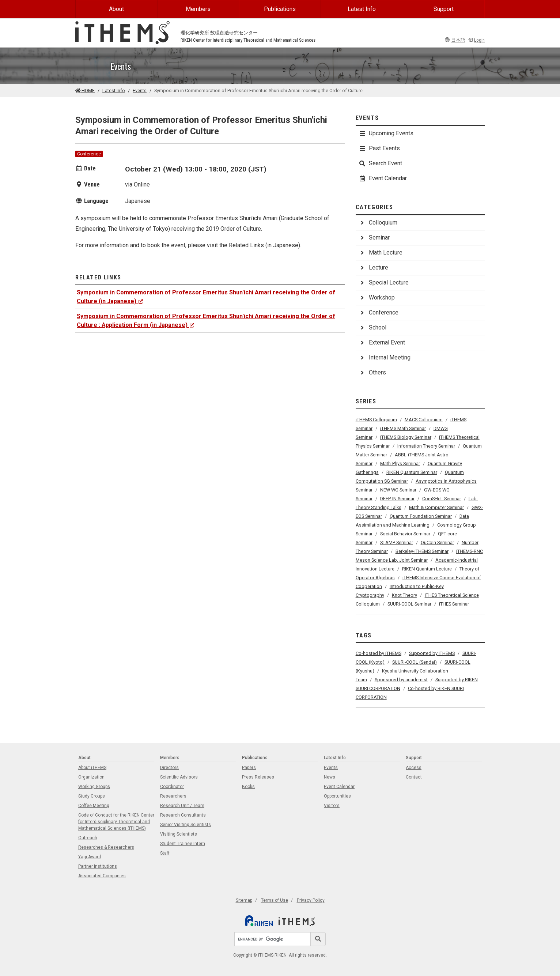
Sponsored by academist (401, 680)
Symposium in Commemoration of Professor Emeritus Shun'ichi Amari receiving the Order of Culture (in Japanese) (206, 297)
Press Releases (258, 777)
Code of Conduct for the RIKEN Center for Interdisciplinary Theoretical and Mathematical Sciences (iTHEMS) (116, 822)
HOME (85, 91)
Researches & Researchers (106, 847)
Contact (414, 777)
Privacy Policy (311, 900)
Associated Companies (102, 876)
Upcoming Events (386, 133)
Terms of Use (275, 900)
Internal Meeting (385, 357)
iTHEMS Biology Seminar (406, 437)
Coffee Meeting (94, 806)
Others (372, 372)
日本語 (455, 40)
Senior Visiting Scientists (186, 825)
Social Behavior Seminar (405, 534)
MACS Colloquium (424, 420)
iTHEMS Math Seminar (403, 428)
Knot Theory (404, 595)
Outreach (88, 838)
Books (248, 787)
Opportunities (337, 796)
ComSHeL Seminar (442, 499)
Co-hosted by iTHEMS (379, 653)
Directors (169, 768)
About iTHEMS (92, 768)
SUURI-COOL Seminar (409, 604)
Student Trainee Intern (183, 844)
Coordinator (172, 787)
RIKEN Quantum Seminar (412, 472)
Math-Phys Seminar (400, 463)
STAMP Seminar (397, 542)
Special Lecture (384, 282)
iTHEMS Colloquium (376, 420)
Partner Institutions (98, 866)
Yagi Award (90, 857)
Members (198, 9)
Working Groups (94, 787)
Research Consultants (183, 815)
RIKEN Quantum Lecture (427, 569)
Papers (249, 768)
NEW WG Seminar (398, 490)
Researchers (173, 796)
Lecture (373, 267)
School (372, 327)
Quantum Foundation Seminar (421, 516)
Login (476, 40)
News (330, 777)
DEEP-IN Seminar (397, 499)
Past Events (379, 148)
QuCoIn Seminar (437, 542)
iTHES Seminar (454, 604)
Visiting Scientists (179, 834)
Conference (89, 154)
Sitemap (244, 900)
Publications (280, 9)
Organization (91, 777)
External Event (382, 342)
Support (444, 9)
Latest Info (362, 9)
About (116, 9)
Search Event (380, 163)
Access (414, 768)
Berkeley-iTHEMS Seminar (422, 551)
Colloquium (378, 223)
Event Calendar (383, 178)
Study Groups (92, 796)
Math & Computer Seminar (436, 507)
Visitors (332, 806)
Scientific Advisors (179, 777)
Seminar (374, 238)
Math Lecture (381, 253)
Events (140, 91)
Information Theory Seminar (426, 446)
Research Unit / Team (182, 806)
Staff (165, 853)
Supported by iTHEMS (432, 653)
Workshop (377, 297)
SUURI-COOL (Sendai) (415, 662)
